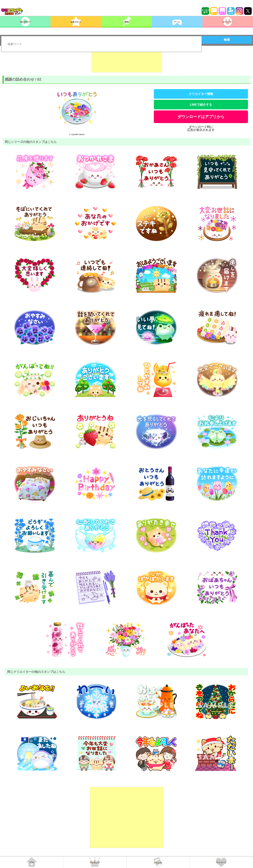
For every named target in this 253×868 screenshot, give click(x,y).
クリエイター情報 (201, 94)
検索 (227, 40)
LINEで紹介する (201, 105)
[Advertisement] (127, 61)
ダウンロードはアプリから (201, 117)
